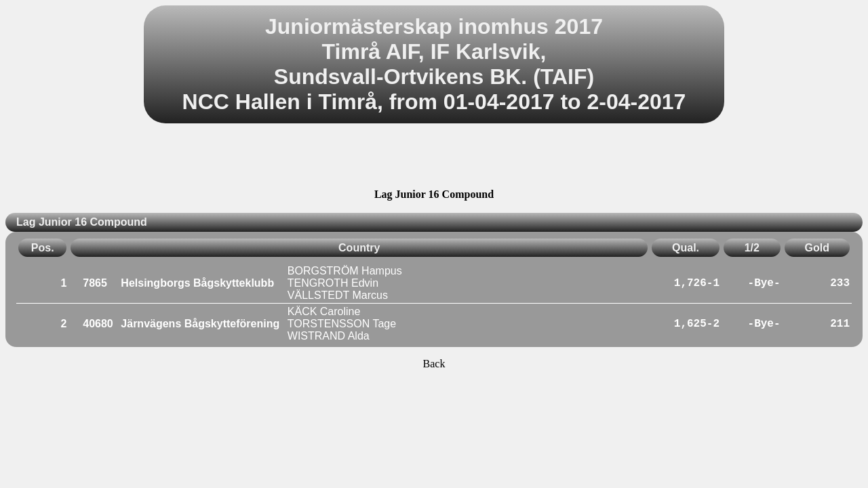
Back (434, 364)
